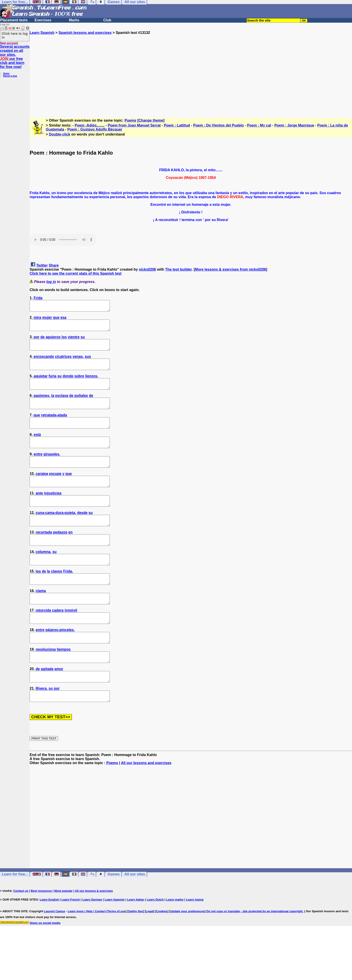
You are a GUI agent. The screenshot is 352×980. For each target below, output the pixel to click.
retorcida (43, 643)
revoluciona (46, 686)
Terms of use (117, 954)
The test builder (178, 269)
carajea (42, 492)
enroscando (44, 363)
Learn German (92, 942)
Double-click (60, 134)
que (56, 319)
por (37, 341)
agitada (47, 707)
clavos (57, 600)
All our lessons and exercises (146, 805)
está (37, 449)
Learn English (49, 942)
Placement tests (14, 20)
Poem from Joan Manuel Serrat (134, 125)
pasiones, (42, 406)
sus (88, 363)
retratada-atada (54, 427)
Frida (38, 298)
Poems (130, 120)
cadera (58, 643)
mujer (47, 319)
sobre (79, 384)
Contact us (21, 933)
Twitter (42, 265)
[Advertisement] (191, 74)
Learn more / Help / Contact (87, 954)
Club (107, 20)
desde (82, 535)
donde (68, 384)
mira (37, 319)
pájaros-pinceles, (60, 664)
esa (63, 319)
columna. (44, 578)
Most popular (64, 933)
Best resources (41, 933)
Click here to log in (15, 35)
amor (59, 707)
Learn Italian (136, 942)
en (71, 556)
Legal (150, 954)
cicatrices (63, 363)
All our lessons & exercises (94, 933)
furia (53, 384)
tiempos (64, 686)
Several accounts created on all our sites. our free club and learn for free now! (15, 57)
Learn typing (195, 942)
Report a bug (10, 76)
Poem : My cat (259, 125)
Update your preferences (187, 954)
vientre (74, 341)
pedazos (60, 556)
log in (51, 282)
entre (38, 470)
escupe (55, 492)
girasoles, (52, 470)
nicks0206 (147, 269)
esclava (62, 406)
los (64, 341)
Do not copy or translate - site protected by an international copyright (254, 954)
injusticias (53, 513)
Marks (74, 20)
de (43, 341)
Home (6, 73)
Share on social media (45, 965)
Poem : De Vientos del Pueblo (219, 125)
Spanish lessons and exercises (85, 33)
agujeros (53, 341)
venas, (78, 363)
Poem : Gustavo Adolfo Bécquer (95, 129)
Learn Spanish (42, 33)
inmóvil (71, 643)
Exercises (43, 20)
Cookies (162, 954)
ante (39, 513)
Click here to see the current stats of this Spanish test (76, 273)
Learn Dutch (155, 942)
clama (41, 621)
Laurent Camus (55, 954)
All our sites (135, 917)
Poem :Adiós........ (90, 125)
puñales (81, 406)
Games (114, 917)
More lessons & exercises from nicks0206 (230, 269)
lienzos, (92, 384)
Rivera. (42, 729)
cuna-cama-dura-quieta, (56, 535)
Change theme (151, 120)
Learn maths (175, 942)
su (83, 341)
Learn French (70, 942)
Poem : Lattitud (177, 125)
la (53, 406)
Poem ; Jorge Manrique (294, 125)
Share (54, 265)
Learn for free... (15, 917)
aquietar (41, 384)
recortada (44, 556)
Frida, (68, 600)
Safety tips (136, 954)
